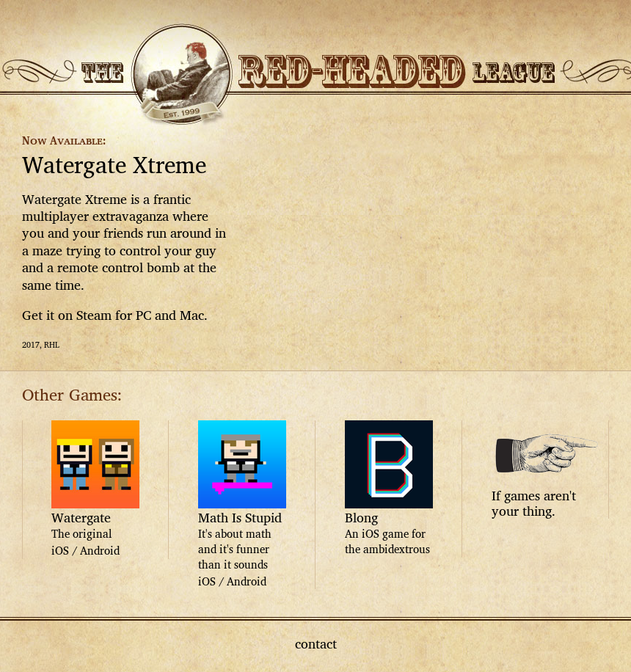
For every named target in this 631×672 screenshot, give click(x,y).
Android (100, 551)
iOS (60, 551)
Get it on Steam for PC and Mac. (115, 315)
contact (316, 643)
